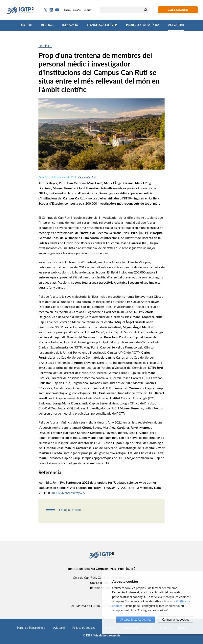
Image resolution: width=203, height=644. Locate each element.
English (87, 10)
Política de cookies (84, 628)
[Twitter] (45, 10)
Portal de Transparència (31, 628)
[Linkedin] (51, 10)
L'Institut (26, 25)
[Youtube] (57, 10)
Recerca (47, 25)
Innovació (70, 25)
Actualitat (176, 25)
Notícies (45, 46)
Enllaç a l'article (70, 510)
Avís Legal (59, 628)
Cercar (146, 10)
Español (77, 10)
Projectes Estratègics (143, 25)
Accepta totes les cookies (136, 619)
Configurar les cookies (176, 619)
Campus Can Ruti (87, 177)
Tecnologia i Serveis (102, 25)
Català (67, 10)
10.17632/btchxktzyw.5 (68, 493)
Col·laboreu (178, 10)
